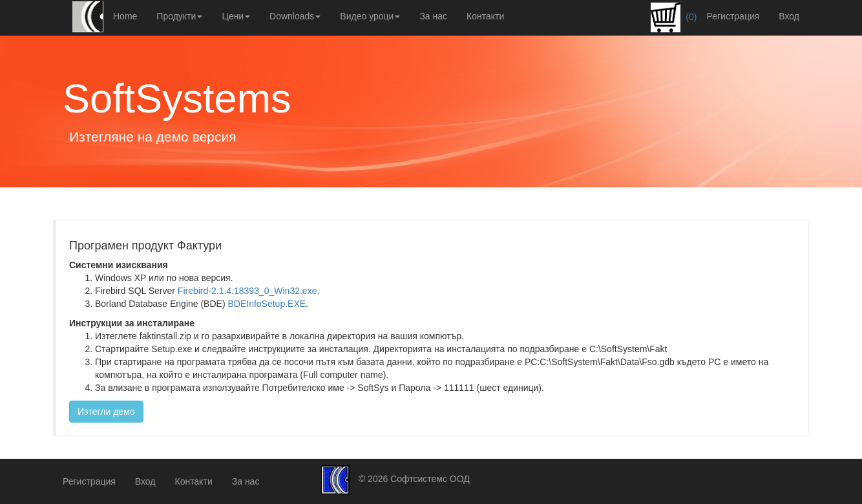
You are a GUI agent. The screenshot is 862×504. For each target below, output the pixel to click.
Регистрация (733, 16)
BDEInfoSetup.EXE (267, 304)
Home (125, 16)
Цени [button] (236, 16)
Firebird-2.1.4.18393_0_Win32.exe (247, 291)
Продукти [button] (179, 16)
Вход (789, 16)
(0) (674, 17)
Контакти (485, 16)
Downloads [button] (295, 16)
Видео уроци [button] (370, 16)
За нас (433, 16)
